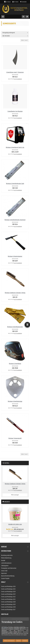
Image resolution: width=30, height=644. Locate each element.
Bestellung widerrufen (7, 555)
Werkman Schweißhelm (15, 364)
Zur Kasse (8, 2)
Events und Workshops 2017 (8, 610)
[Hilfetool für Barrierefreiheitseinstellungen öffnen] (27, 325)
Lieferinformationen (6, 563)
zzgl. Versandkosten (18, 79)
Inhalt (15, 582)
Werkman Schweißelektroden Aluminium (15, 220)
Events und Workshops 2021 (8, 599)
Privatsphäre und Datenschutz (9, 568)
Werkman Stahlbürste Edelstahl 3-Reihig (15, 293)
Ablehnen (19, 641)
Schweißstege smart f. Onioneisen (15, 72)
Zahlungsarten (5, 566)
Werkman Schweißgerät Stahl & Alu (15, 147)
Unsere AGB (4, 571)
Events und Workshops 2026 (8, 586)
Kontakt (15, 547)
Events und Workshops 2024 (8, 592)
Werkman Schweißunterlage (15, 401)
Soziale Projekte (5, 578)
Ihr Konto (16, 2)
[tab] (15, 552)
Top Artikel (6, 463)
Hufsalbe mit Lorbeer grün (15, 524)
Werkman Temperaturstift (15, 438)
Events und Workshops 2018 (8, 607)
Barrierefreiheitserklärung (8, 576)
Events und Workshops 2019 (8, 604)
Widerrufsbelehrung (6, 558)
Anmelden (24, 2)
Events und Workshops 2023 (8, 594)
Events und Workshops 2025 (8, 589)
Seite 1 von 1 (24, 40)
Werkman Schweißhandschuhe (15, 327)
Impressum (4, 573)
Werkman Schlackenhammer (15, 256)
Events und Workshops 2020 (8, 602)
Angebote (6, 502)
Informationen (15, 551)
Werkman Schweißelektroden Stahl (15, 184)
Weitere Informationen (9, 641)
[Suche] (23, 17)
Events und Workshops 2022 (8, 597)
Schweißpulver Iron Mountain (15, 111)
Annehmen (25, 641)
